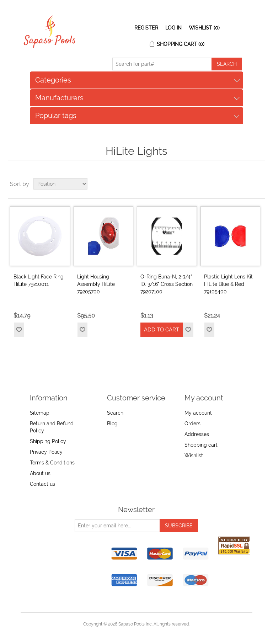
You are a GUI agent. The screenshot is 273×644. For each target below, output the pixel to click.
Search (115, 413)
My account (198, 413)
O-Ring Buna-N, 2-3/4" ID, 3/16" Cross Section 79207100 (167, 284)
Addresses (197, 434)
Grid (246, 184)
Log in (173, 28)
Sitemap (40, 413)
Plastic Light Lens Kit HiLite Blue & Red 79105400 (228, 284)
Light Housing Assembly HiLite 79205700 (96, 284)
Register (146, 28)
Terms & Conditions (52, 463)
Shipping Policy (48, 441)
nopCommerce (149, 633)
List (259, 184)
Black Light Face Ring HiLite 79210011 (39, 280)
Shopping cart (201, 445)
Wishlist (194, 456)
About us (40, 473)
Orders (192, 424)
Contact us (42, 484)
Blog (112, 424)
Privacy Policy (46, 452)
